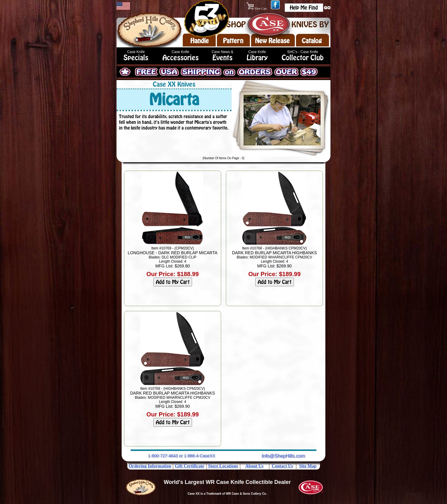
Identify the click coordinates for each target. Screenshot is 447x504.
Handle (200, 41)
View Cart (257, 9)
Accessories (181, 58)
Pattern (233, 41)
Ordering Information (150, 466)
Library (257, 58)
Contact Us (282, 466)
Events (222, 58)
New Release (272, 41)
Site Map (308, 466)
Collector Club (303, 58)
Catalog (312, 41)
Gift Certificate (190, 466)
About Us (254, 466)
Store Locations (223, 466)
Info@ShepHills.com (283, 456)
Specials (136, 58)
